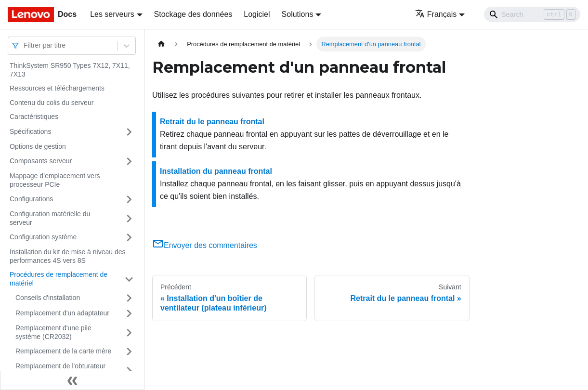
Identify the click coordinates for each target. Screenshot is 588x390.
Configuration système (43, 237)
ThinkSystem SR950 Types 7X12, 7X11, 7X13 (70, 70)
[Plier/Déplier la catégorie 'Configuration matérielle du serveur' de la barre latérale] (129, 218)
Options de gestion (38, 146)
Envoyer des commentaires (205, 245)
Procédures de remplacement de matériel (59, 279)
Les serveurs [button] (112, 14)
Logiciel (257, 14)
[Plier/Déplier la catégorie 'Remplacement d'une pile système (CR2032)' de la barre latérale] (129, 332)
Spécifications (30, 131)
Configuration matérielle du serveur (50, 218)
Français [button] (436, 14)
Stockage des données (193, 14)
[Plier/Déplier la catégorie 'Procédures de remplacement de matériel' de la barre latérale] (129, 279)
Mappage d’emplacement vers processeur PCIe (55, 180)
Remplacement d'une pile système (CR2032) (53, 332)
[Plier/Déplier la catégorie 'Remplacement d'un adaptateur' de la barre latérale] (129, 313)
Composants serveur (41, 161)
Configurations (31, 199)
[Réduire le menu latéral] (72, 380)
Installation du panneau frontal (216, 171)
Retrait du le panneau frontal (212, 122)
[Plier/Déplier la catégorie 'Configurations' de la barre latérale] (129, 199)
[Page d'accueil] (161, 44)
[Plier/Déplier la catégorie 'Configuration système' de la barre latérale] (129, 237)
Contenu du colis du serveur (52, 103)
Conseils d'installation (48, 298)
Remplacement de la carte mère (63, 351)
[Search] (532, 14)
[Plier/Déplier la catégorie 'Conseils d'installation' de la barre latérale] (129, 298)
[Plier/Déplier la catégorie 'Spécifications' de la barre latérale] (129, 132)
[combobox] (25, 45)
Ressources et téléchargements (57, 88)
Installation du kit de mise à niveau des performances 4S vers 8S (67, 256)
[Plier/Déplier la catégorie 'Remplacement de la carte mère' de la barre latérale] (129, 351)
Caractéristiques (34, 117)
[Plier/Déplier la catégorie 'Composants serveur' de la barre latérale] (129, 161)
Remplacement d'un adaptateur (62, 313)
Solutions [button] (298, 14)
